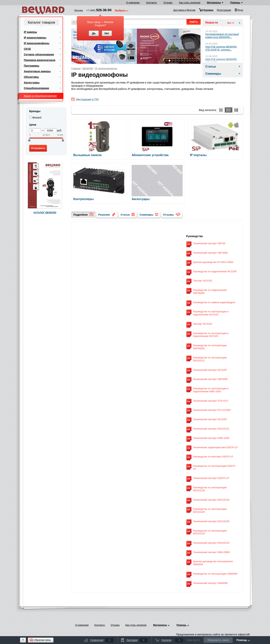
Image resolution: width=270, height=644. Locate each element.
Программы (31, 66)
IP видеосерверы (35, 38)
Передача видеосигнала (40, 60)
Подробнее (81, 215)
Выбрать (120, 11)
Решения (104, 215)
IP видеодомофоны (106, 68)
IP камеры (30, 32)
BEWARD (88, 68)
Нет (107, 33)
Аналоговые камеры (37, 71)
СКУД (27, 49)
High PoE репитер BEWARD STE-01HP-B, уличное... (221, 48)
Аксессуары (32, 83)
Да (94, 33)
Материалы (214, 3)
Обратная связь (42, 640)
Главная (76, 68)
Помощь (235, 3)
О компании (133, 3)
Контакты (151, 3)
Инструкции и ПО (87, 99)
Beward (37, 118)
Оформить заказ (218, 640)
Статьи (125, 215)
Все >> (231, 23)
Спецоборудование (36, 88)
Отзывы (168, 3)
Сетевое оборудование (39, 54)
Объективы (31, 77)
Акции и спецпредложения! (40, 96)
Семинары (146, 215)
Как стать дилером (190, 3)
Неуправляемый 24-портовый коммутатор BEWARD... (222, 36)
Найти (194, 22)
